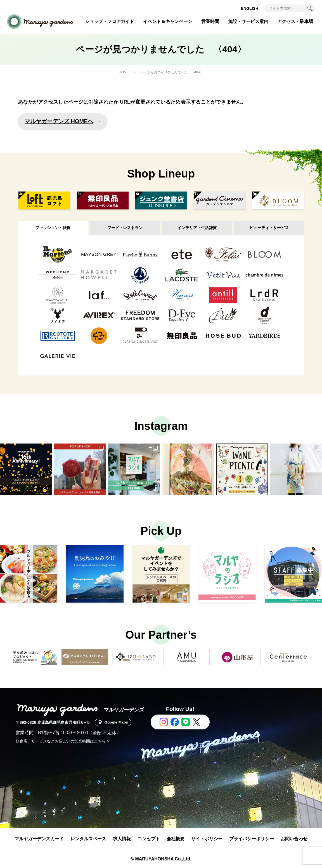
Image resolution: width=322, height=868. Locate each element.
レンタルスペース (88, 839)
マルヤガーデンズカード (39, 839)
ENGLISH (250, 8)
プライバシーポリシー (252, 839)
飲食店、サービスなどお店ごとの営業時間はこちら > (62, 741)
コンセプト (149, 839)
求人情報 (122, 839)
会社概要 (176, 839)
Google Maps (117, 722)
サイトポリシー (207, 839)
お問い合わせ (294, 839)
